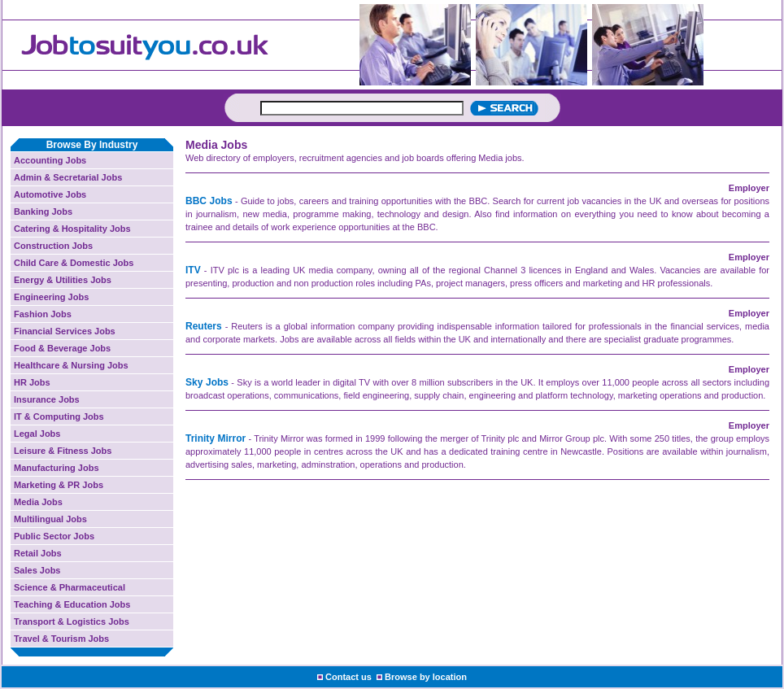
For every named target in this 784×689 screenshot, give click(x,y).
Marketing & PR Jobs (59, 485)
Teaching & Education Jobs (72, 604)
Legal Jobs (37, 434)
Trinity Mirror (216, 438)
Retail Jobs (38, 553)
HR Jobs (32, 382)
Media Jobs (38, 502)
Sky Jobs (207, 382)
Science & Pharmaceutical (70, 587)
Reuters (204, 326)
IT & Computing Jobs (59, 416)
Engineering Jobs (51, 297)
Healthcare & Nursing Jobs (71, 365)
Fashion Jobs (43, 314)
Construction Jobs (53, 246)
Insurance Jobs (47, 399)
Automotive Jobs (50, 194)
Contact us (348, 677)
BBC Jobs (209, 201)
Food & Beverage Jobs (62, 348)
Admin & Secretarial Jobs (68, 177)
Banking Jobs (43, 211)
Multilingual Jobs (50, 519)
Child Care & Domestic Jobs (74, 263)
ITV (193, 270)
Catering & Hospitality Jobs (72, 229)
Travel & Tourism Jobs (61, 639)
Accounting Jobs (50, 160)
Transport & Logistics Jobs (72, 621)
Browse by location (426, 677)
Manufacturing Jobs (57, 468)
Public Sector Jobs (54, 536)
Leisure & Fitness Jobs (63, 451)
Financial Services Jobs (65, 331)
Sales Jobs (37, 570)
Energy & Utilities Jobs (63, 280)
